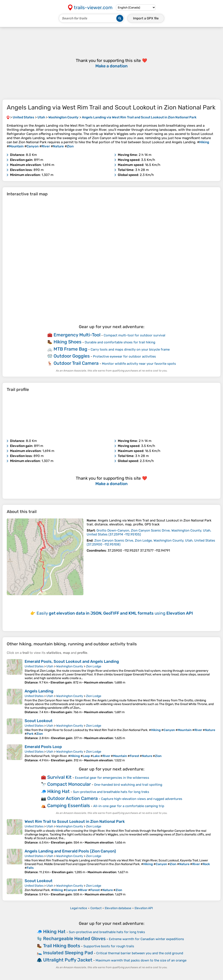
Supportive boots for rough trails (109, 946)
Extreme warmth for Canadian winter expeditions (146, 939)
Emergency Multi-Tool (77, 335)
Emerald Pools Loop (43, 747)
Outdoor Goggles (72, 356)
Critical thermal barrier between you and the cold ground (140, 953)
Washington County (70, 666)
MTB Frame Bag (70, 349)
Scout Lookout (39, 721)
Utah (50, 666)
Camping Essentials (69, 805)
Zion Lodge (94, 666)
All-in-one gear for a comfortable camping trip (129, 806)
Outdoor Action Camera (73, 798)
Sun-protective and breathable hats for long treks (111, 792)
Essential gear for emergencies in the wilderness (112, 778)
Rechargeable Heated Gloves (74, 938)
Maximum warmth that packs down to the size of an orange (141, 960)
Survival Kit (59, 777)
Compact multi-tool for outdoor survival (134, 335)
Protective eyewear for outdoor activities (124, 356)
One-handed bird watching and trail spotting (128, 785)
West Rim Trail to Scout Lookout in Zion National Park (75, 821)
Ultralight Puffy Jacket (68, 960)
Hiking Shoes (68, 342)
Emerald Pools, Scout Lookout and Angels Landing (72, 661)
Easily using (115, 613)
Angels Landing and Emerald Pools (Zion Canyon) (70, 851)
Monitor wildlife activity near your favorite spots (139, 364)
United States (34, 666)
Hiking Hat (58, 791)
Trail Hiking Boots (62, 946)
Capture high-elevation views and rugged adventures (142, 799)
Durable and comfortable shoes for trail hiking (120, 342)
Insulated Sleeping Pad (68, 953)
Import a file (146, 18)
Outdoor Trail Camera (76, 363)
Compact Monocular (69, 784)
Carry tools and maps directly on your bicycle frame (130, 349)
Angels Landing (39, 691)
